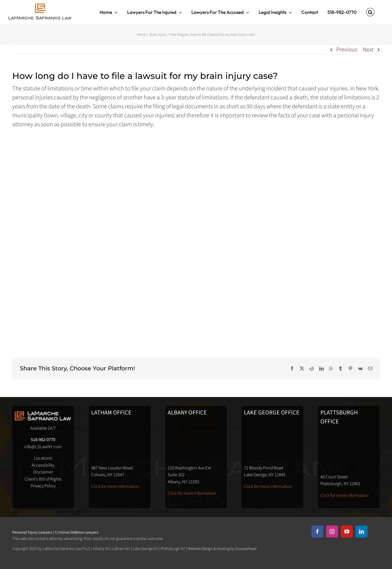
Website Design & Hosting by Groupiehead (222, 549)
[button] (370, 12)
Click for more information (115, 487)
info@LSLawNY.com (43, 447)
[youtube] (347, 531)
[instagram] (332, 531)
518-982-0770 (43, 440)
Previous (347, 50)
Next (368, 50)
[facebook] (317, 531)
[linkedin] (362, 531)
